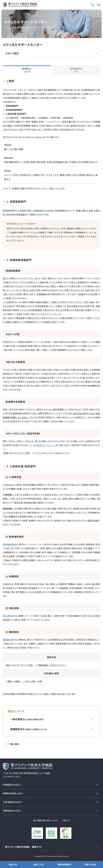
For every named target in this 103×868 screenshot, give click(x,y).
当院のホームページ (46, 445)
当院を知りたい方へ (12, 810)
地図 (47, 773)
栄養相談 (7, 584)
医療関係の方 (29, 729)
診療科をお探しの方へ (13, 793)
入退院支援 (8, 485)
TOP (6, 27)
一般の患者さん (27, 719)
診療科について (27, 70)
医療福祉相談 (9, 544)
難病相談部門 (9, 640)
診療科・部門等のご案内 (20, 27)
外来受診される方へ (12, 784)
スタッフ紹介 (12, 53)
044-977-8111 (17, 453)
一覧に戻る (14, 744)
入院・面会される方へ (13, 802)
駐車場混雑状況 (64, 864)
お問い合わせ (90, 864)
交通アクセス (39, 864)
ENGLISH (13, 864)
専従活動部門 (9, 616)
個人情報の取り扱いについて (46, 820)
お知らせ (66, 820)
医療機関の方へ (76, 70)
